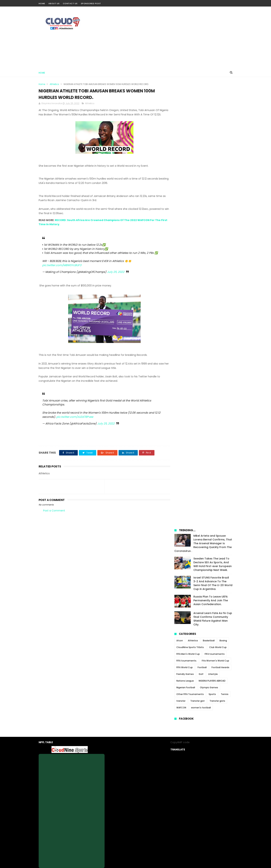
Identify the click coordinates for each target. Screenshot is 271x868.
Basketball (209, 206)
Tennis (225, 259)
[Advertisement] (167, 37)
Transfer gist (197, 266)
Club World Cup (218, 212)
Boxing (223, 206)
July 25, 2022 (116, 276)
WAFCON (181, 273)
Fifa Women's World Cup (215, 226)
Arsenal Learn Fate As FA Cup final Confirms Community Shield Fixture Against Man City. (213, 184)
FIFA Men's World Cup (188, 219)
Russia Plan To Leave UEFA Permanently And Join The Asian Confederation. (211, 165)
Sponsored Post (91, 3)
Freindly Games (185, 239)
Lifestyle (213, 239)
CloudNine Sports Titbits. (190, 212)
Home (42, 3)
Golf (201, 239)
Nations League (185, 246)
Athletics (54, 84)
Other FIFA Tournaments (190, 259)
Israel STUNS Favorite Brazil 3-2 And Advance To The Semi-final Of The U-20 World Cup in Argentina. (213, 148)
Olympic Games (209, 252)
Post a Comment (54, 515)
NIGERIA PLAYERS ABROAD (212, 246)
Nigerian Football (186, 252)
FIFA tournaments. (187, 226)
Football (202, 232)
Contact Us (70, 3)
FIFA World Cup (185, 232)
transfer (181, 266)
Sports (212, 259)
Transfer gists (217, 266)
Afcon (180, 206)
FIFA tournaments (215, 219)
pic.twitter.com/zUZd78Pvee (75, 421)
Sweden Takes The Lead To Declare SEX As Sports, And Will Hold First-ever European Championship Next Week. (213, 129)
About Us (54, 3)
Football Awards (220, 232)
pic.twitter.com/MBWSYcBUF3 (62, 270)
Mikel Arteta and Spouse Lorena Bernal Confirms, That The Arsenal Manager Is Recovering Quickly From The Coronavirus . (203, 108)
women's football (201, 273)
